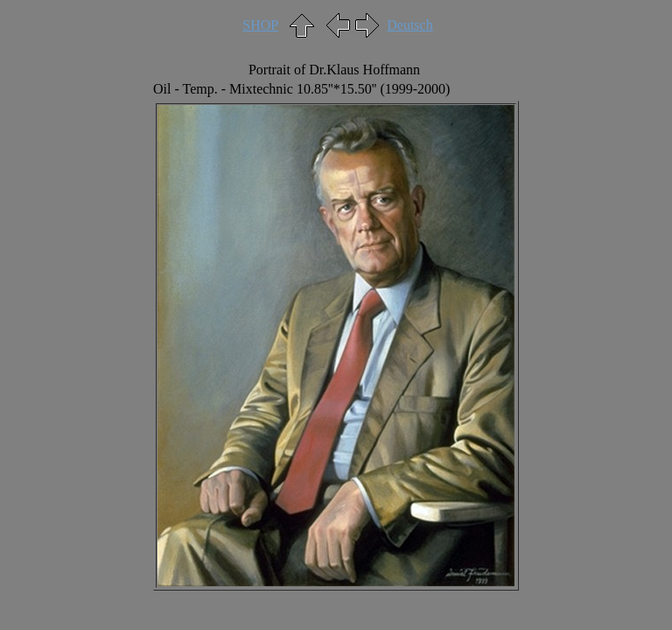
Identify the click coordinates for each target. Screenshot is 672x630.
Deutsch (409, 25)
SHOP (260, 25)
